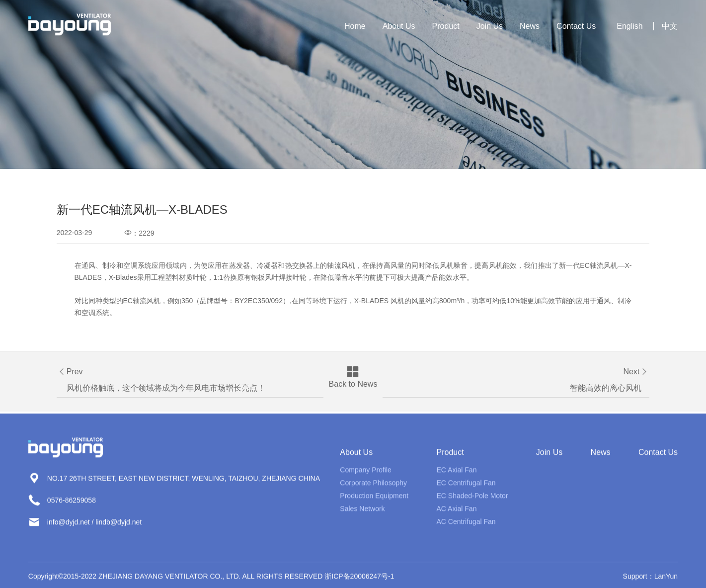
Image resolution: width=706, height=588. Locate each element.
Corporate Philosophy (373, 488)
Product (446, 26)
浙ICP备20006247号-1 (359, 581)
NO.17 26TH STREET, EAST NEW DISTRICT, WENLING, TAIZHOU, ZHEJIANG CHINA (184, 483)
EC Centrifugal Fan (466, 488)
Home (355, 26)
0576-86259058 (72, 505)
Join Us (490, 26)
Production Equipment (374, 501)
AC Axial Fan (457, 513)
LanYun (666, 581)
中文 (670, 26)
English (629, 26)
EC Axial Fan (457, 475)
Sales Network (362, 513)
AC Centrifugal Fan (466, 526)
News (530, 26)
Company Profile (366, 475)
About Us (399, 26)
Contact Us (576, 26)
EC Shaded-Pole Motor (472, 501)
